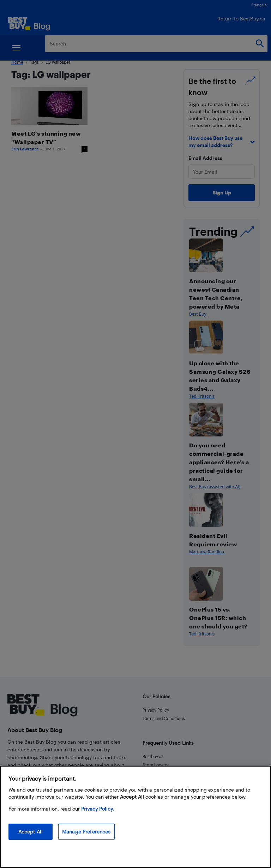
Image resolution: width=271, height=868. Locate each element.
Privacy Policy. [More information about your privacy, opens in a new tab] (98, 809)
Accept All (31, 832)
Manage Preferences (86, 832)
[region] (135, 817)
